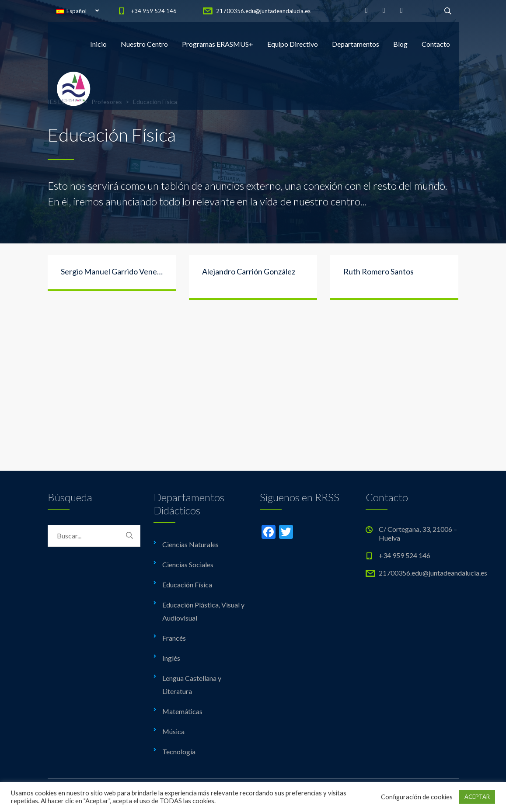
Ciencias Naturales (190, 544)
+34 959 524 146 (154, 11)
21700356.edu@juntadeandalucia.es (263, 11)
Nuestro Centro (144, 44)
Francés (174, 638)
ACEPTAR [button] (477, 797)
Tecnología (179, 751)
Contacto (436, 44)
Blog (400, 44)
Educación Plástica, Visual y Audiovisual (203, 611)
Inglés (171, 658)
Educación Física (187, 585)
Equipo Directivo (293, 44)
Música (173, 731)
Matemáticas (182, 711)
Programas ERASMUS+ (218, 44)
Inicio (98, 44)
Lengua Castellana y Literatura (192, 685)
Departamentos (356, 44)
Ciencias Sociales (188, 564)
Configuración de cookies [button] (417, 797)
